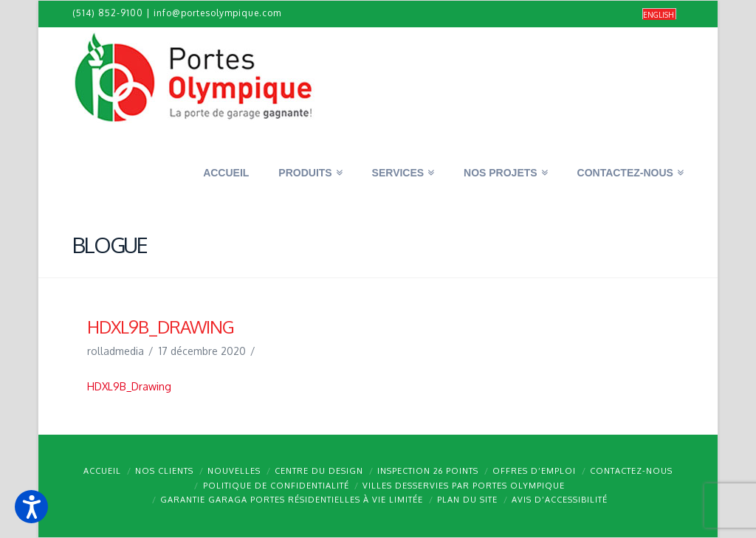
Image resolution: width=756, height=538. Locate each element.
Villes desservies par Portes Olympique (464, 486)
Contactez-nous (631, 471)
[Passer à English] (659, 14)
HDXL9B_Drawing (129, 386)
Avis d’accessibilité (560, 500)
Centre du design (319, 471)
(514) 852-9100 (108, 13)
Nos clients (164, 471)
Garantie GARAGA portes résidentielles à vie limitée (292, 500)
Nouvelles (234, 471)
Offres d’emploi (534, 471)
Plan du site (467, 500)
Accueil (102, 471)
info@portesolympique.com (217, 13)
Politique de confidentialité (276, 486)
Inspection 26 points (428, 471)
